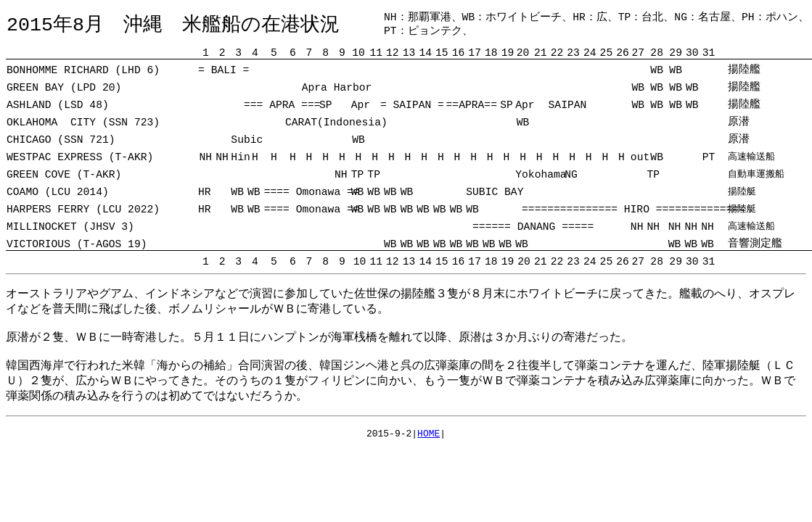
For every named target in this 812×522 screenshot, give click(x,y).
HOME (428, 435)
